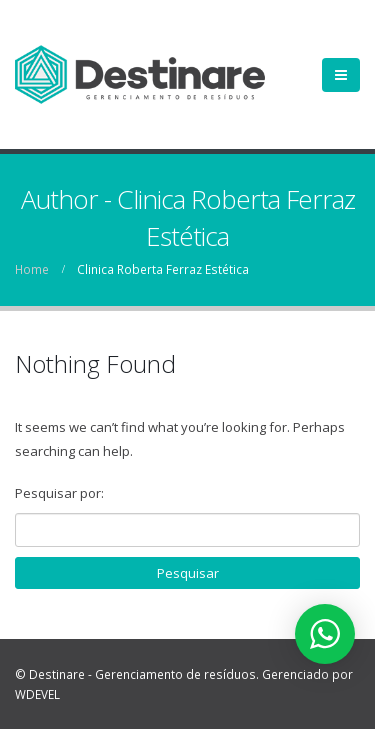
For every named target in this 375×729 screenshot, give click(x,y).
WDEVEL (37, 694)
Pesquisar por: (59, 493)
